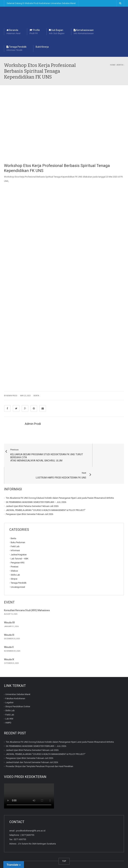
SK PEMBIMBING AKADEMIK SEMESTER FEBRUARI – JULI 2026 (36, 492)
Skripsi (14, 568)
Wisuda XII (9, 612)
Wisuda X (9, 637)
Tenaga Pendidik (16, 49)
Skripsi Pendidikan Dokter (18, 696)
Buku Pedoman (18, 532)
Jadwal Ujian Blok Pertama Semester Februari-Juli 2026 (32, 496)
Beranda (13, 32)
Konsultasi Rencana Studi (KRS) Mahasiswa (27, 600)
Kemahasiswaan (84, 32)
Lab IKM (9, 708)
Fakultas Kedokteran (15, 688)
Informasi (15, 540)
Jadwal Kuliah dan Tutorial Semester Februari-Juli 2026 (32, 752)
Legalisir (9, 692)
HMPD (8, 712)
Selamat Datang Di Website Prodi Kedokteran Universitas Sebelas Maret (41, 3)
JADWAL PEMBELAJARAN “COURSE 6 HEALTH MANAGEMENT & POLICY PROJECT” (46, 500)
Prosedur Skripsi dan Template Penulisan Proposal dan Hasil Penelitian (39, 756)
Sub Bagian (57, 32)
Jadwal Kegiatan (19, 544)
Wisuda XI (9, 625)
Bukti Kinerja (42, 47)
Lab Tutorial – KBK (19, 548)
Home (113, 65)
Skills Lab (15, 564)
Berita (120, 65)
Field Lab (15, 536)
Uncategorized (18, 577)
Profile (35, 32)
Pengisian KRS (18, 552)
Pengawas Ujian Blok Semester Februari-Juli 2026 (29, 504)
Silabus (14, 560)
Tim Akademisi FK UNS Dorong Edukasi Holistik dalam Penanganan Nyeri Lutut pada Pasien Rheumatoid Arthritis (60, 488)
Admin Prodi (33, 424)
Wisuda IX (9, 649)
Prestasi (14, 556)
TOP (64, 851)
